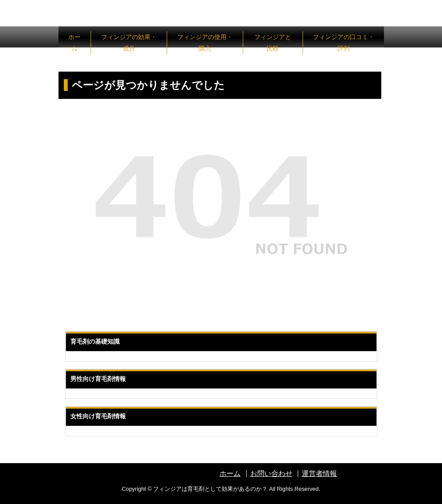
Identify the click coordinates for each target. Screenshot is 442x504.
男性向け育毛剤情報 (98, 379)
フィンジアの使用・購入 (205, 43)
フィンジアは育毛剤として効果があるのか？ (210, 489)
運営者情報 (319, 473)
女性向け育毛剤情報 (98, 416)
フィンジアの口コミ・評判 (343, 43)
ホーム (74, 43)
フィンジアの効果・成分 (129, 43)
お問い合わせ (271, 473)
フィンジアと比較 (273, 43)
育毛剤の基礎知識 (95, 341)
